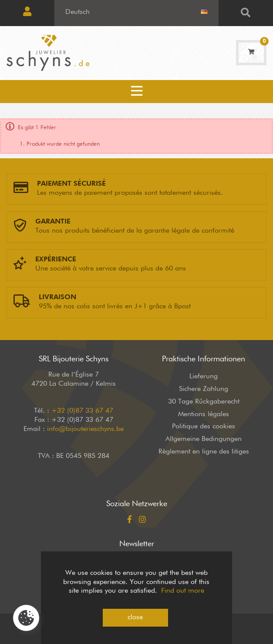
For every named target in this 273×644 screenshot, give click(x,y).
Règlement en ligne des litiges (204, 452)
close (135, 617)
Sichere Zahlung (204, 389)
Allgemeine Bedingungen (204, 439)
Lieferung (204, 377)
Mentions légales (204, 414)
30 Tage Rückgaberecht (204, 402)
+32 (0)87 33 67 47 (82, 411)
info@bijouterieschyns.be (85, 429)
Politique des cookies (204, 427)
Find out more (183, 591)
